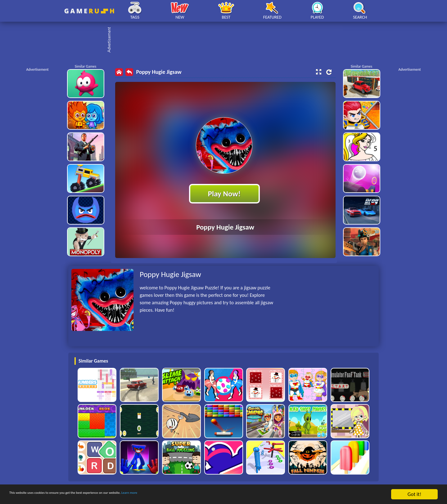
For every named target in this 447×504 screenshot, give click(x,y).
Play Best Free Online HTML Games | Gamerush (89, 11)
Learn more (194, 495)
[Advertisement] (227, 40)
